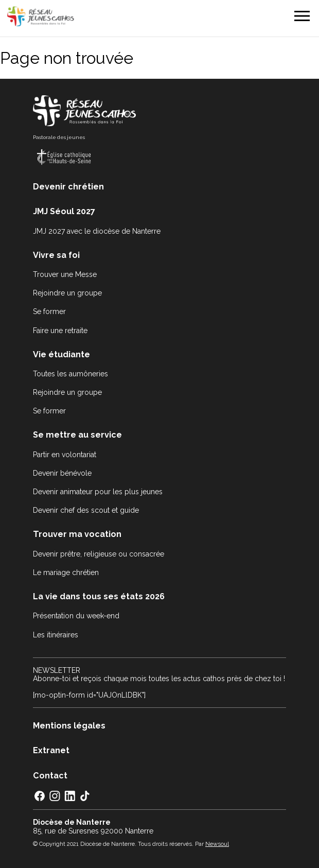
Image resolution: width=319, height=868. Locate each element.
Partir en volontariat (65, 455)
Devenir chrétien (68, 187)
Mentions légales (69, 726)
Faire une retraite (60, 331)
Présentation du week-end (76, 616)
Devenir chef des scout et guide (86, 510)
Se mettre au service (77, 435)
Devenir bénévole (62, 473)
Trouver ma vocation (77, 534)
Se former (49, 311)
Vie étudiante (61, 354)
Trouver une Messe (65, 274)
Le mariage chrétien (66, 572)
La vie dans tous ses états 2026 (99, 596)
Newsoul (217, 844)
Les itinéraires (56, 635)
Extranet (51, 750)
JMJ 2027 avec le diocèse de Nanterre (97, 231)
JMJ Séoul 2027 (64, 211)
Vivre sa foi (56, 255)
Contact (50, 776)
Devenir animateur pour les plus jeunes (98, 492)
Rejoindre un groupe (67, 293)
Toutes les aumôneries (70, 374)
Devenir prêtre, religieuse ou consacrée (99, 554)
